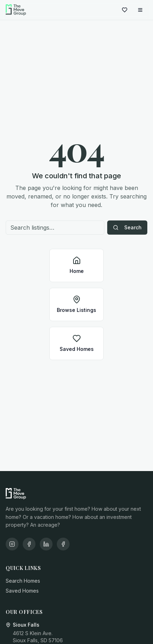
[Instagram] (12, 544)
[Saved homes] (125, 10)
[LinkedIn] (46, 544)
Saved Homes (22, 591)
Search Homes (23, 581)
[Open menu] (140, 10)
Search (127, 227)
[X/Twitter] (63, 544)
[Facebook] (29, 544)
